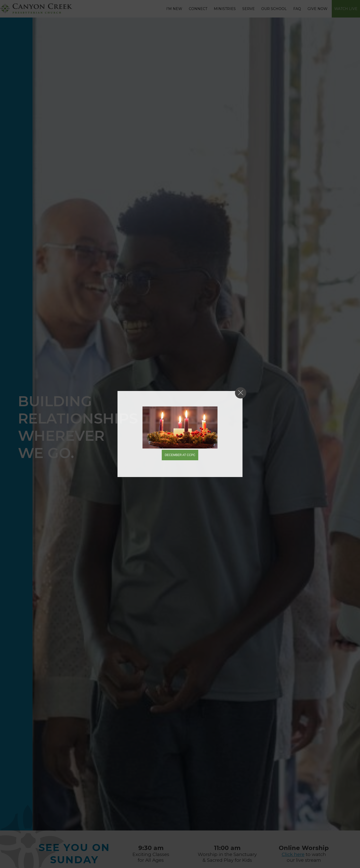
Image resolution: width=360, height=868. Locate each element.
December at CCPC (180, 455)
